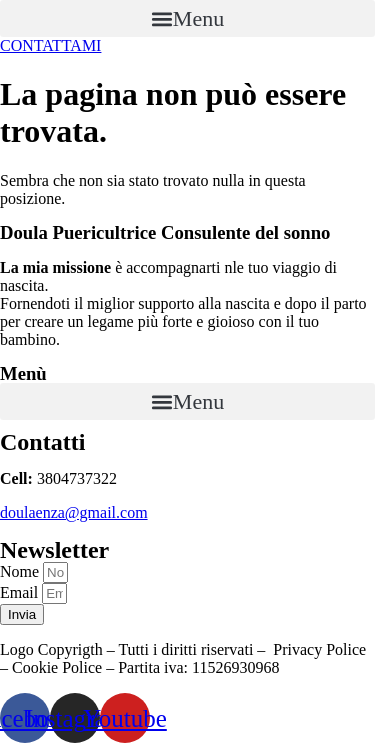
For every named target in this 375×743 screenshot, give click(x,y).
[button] (187, 18)
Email (21, 592)
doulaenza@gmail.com (74, 512)
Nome (21, 571)
